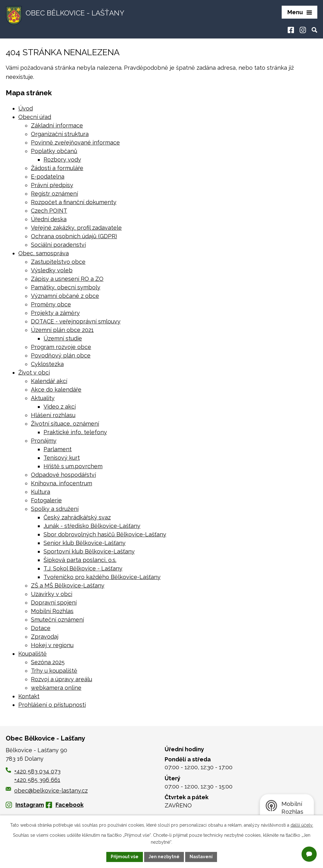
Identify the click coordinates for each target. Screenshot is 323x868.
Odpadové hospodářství (63, 475)
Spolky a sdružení (55, 509)
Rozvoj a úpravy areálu (62, 679)
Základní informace (57, 125)
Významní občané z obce (65, 296)
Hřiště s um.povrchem (73, 466)
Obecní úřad (35, 117)
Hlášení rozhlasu (53, 415)
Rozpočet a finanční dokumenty (74, 202)
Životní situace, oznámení (65, 424)
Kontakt (29, 696)
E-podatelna (48, 177)
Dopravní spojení (54, 602)
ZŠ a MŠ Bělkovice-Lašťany (68, 585)
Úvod (26, 108)
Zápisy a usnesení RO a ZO (67, 279)
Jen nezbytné (164, 857)
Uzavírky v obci (52, 594)
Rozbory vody (62, 159)
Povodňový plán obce (61, 355)
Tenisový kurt (62, 458)
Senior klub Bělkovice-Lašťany (85, 543)
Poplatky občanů (54, 151)
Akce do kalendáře (56, 390)
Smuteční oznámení (57, 620)
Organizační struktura (60, 134)
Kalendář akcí (49, 381)
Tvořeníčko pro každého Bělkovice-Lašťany (102, 577)
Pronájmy (44, 441)
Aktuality (43, 398)
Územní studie (63, 338)
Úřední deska (49, 219)
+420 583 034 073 (37, 771)
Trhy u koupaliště (54, 671)
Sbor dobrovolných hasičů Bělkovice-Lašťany (105, 534)
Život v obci (34, 372)
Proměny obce (51, 304)
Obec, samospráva (44, 253)
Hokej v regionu (52, 645)
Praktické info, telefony (75, 432)
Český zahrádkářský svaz (77, 517)
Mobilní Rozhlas (52, 611)
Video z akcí (60, 407)
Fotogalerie (46, 500)
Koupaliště (32, 654)
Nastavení (201, 857)
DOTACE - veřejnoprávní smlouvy (76, 321)
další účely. (302, 825)
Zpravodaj (45, 637)
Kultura (41, 492)
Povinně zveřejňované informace (75, 142)
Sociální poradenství (58, 245)
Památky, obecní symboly (66, 287)
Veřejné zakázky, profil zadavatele (76, 228)
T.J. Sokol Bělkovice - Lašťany (83, 568)
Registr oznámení (54, 194)
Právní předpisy (52, 185)
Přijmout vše (125, 857)
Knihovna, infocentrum (62, 483)
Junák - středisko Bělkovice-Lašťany (92, 526)
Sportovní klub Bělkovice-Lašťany (89, 551)
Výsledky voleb (52, 270)
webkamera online (56, 688)
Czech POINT (49, 211)
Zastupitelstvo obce (58, 262)
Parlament (58, 449)
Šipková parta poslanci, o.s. (80, 560)
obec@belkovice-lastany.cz (47, 791)
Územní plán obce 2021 (62, 330)
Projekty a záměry (55, 313)
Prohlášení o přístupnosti (52, 705)
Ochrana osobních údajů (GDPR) (74, 236)
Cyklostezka (47, 364)
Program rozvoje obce (61, 347)
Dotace (41, 628)
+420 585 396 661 (37, 780)
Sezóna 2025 (48, 662)
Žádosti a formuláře (57, 168)
